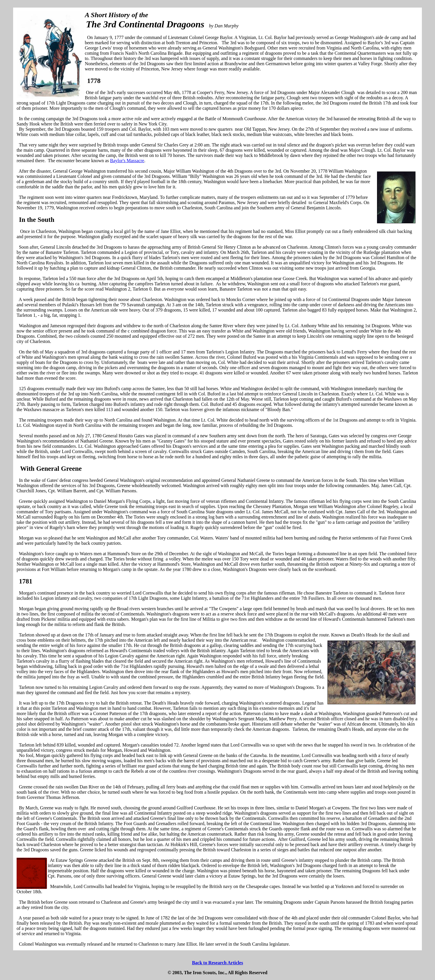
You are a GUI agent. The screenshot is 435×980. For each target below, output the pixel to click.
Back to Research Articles (217, 963)
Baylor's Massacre (127, 161)
